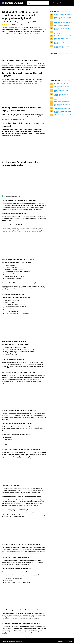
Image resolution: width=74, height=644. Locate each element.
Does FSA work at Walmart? (61, 84)
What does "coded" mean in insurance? (61, 95)
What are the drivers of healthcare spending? (63, 87)
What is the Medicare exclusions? (63, 115)
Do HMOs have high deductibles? (63, 36)
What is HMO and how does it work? (63, 22)
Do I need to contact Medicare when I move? (63, 43)
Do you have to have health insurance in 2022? (61, 39)
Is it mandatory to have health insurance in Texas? (62, 47)
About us (60, 641)
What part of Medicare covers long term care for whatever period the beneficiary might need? (63, 19)
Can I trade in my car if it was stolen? (61, 98)
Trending (55, 3)
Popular (62, 3)
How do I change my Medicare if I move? (63, 29)
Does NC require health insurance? (63, 15)
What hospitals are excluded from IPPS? (63, 91)
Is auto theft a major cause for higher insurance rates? (63, 112)
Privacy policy (69, 641)
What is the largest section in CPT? (63, 108)
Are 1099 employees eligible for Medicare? (62, 105)
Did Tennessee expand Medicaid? (63, 25)
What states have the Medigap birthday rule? (62, 33)
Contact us (70, 3)
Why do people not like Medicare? (63, 102)
